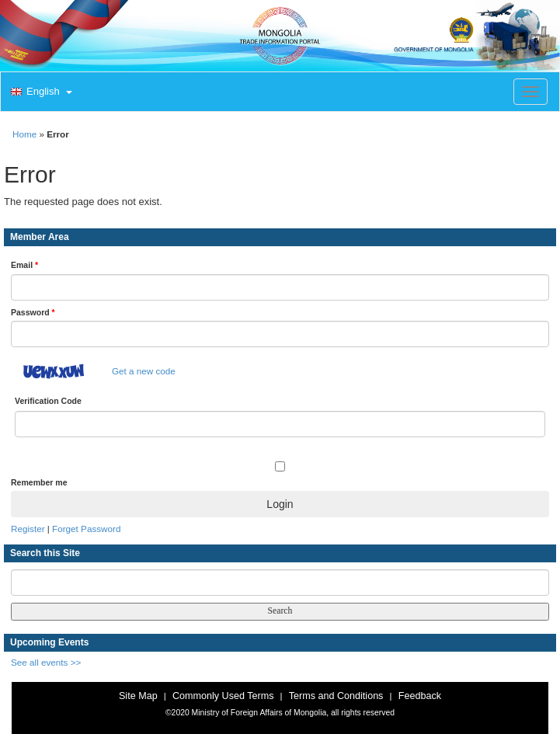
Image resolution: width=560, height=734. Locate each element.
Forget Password (86, 529)
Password (33, 312)
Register (28, 529)
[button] (40, 92)
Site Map (138, 696)
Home (24, 134)
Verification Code (48, 401)
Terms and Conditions (336, 696)
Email (24, 265)
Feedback (420, 696)
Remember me (39, 482)
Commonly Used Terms (223, 696)
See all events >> (46, 662)
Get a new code (144, 371)
